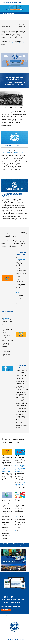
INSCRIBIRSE (6, 610)
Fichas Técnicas (20, 546)
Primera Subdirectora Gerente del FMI (7, 343)
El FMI (3, 111)
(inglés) (14, 43)
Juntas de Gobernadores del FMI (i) (20, 262)
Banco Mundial (9, 546)
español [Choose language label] (4, 17)
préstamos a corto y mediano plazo (16, 157)
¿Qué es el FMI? (21, 544)
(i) (19, 529)
